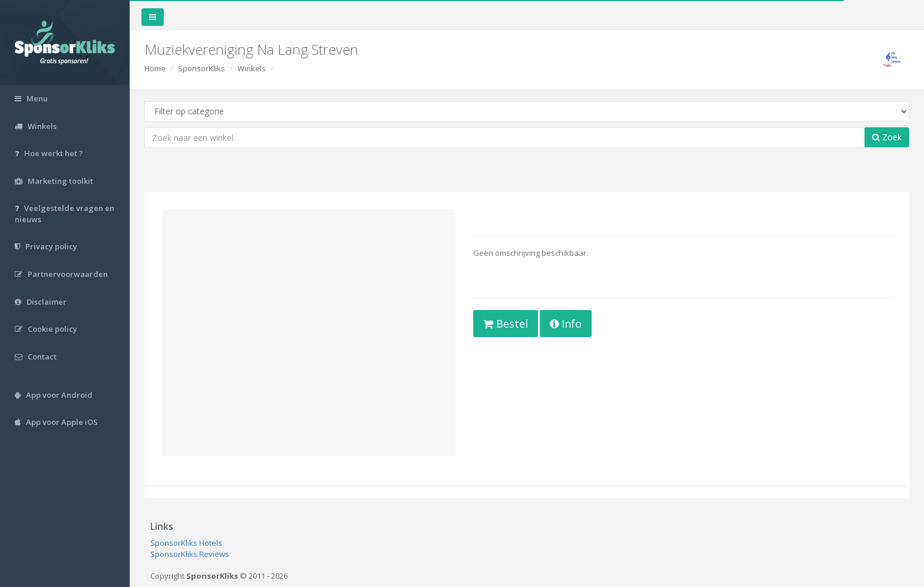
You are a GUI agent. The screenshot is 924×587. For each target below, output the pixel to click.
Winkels (252, 68)
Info (566, 324)
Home (155, 68)
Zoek (887, 137)
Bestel (506, 324)
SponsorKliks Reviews (190, 554)
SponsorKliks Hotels (186, 543)
